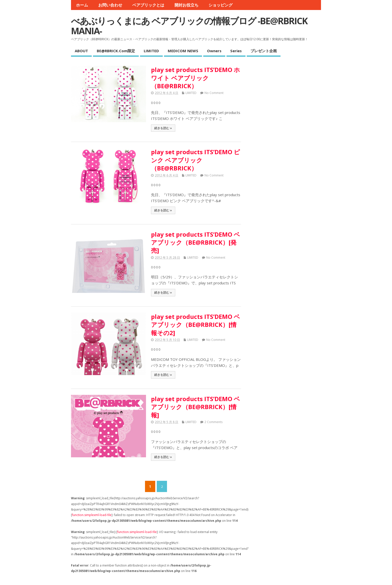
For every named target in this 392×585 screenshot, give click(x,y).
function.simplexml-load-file (92, 515)
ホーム (82, 5)
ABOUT (81, 51)
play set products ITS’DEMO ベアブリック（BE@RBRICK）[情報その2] (195, 325)
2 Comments (213, 422)
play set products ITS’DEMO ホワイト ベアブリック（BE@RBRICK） (195, 78)
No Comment (214, 93)
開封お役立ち (186, 5)
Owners (214, 51)
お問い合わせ (110, 5)
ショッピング (220, 5)
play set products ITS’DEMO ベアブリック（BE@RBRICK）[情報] (195, 407)
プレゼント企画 (264, 51)
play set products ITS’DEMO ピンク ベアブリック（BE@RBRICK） (195, 160)
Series (236, 51)
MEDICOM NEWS (183, 51)
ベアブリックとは (148, 5)
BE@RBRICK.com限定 (116, 51)
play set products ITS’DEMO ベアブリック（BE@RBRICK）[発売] (195, 242)
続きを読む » (163, 128)
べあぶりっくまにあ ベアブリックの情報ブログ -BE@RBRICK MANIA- (189, 26)
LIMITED (151, 51)
